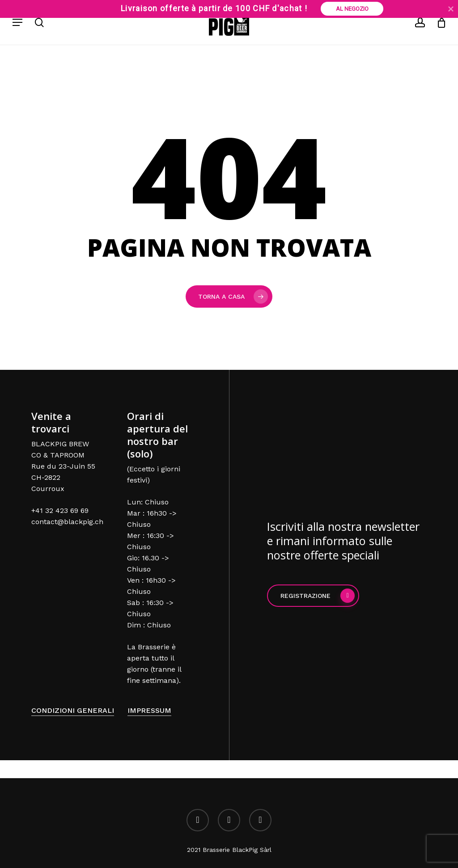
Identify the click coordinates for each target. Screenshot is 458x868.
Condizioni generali (73, 710)
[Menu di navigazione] (17, 22)
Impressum (149, 710)
